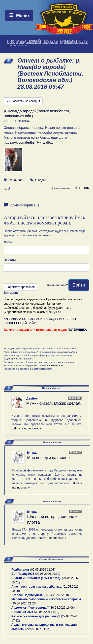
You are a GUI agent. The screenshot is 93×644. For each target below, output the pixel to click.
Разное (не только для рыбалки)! (36, 616)
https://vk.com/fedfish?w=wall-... (28, 142)
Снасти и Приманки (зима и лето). (36, 578)
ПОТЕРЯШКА (77, 330)
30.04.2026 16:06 (62, 608)
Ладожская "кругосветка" (31, 608)
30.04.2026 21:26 (24, 603)
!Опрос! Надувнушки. (27, 595)
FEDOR (82, 188)
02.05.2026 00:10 (47, 574)
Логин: (9, 242)
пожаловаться (60, 189)
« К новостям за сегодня (23, 101)
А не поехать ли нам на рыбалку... (37, 587)
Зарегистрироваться (20, 287)
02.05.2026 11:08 (43, 570)
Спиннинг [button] (15, 180)
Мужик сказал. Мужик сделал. (54, 403)
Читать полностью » (28, 428)
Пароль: (10, 260)
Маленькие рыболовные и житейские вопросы (46, 599)
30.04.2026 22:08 (56, 595)
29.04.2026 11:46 (38, 629)
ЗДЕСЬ (57, 312)
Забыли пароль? (56, 285)
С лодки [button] (41, 180)
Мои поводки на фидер (48, 458)
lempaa (32, 453)
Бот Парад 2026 (23, 574)
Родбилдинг (20, 570)
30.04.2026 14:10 (46, 612)
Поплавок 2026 (22, 612)
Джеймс (32, 399)
